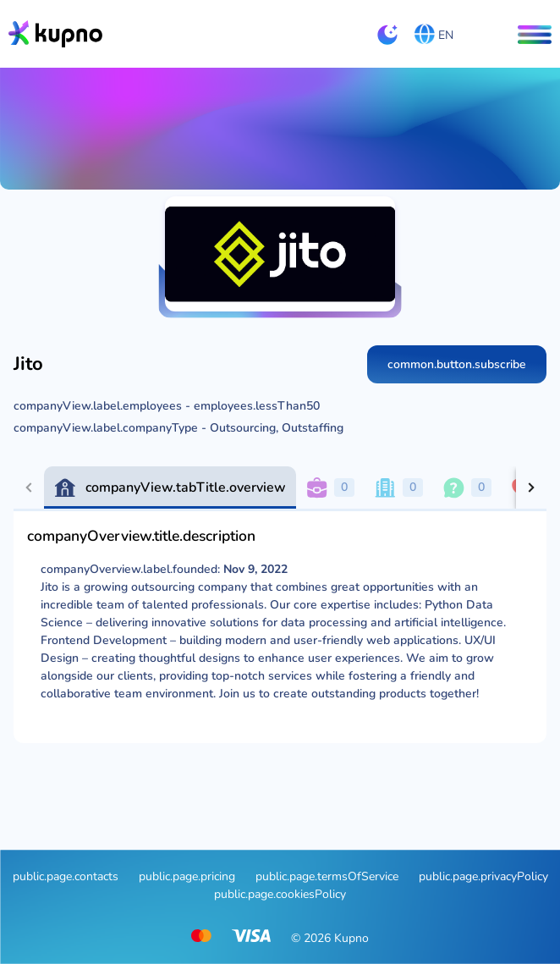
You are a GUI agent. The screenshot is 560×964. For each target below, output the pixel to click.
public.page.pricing (187, 876)
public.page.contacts (66, 876)
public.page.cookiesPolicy (280, 894)
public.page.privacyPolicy (483, 876)
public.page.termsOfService (327, 876)
